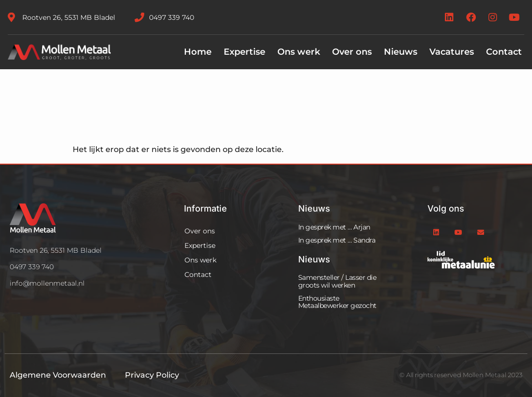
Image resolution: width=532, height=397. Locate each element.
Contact (504, 52)
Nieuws (401, 52)
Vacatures (452, 52)
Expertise (244, 52)
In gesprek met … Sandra (337, 240)
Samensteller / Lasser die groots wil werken (337, 281)
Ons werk (299, 52)
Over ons (352, 52)
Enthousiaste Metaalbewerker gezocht (337, 302)
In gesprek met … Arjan (334, 227)
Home (198, 52)
